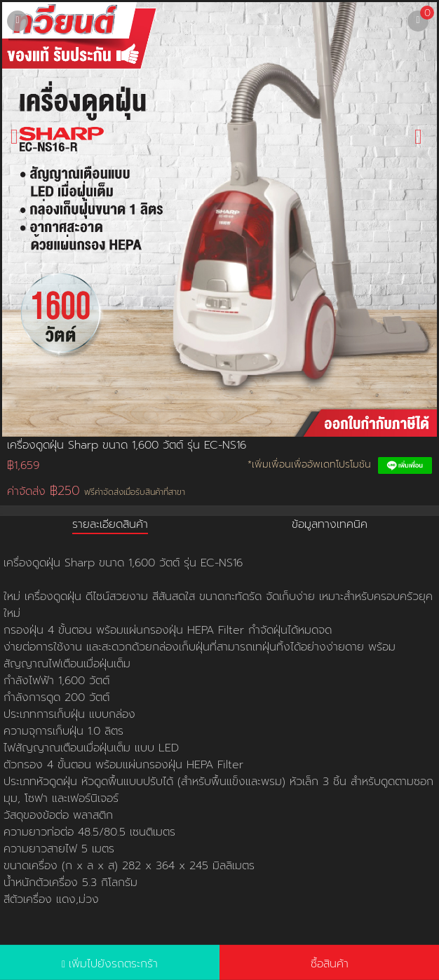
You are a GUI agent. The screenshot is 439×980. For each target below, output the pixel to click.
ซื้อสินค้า (330, 964)
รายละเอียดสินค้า (110, 524)
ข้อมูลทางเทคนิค (330, 524)
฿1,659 (23, 465)
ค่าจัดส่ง (96, 491)
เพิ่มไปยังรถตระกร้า (113, 964)
